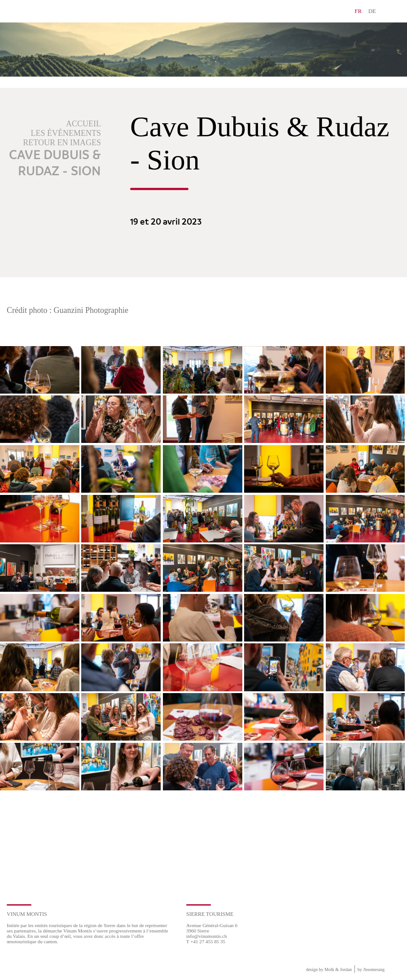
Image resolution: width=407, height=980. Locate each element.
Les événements (66, 133)
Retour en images (62, 143)
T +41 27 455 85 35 (206, 941)
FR (358, 11)
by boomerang (371, 969)
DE (372, 11)
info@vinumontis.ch (207, 936)
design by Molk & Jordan (329, 969)
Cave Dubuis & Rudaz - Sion (55, 164)
